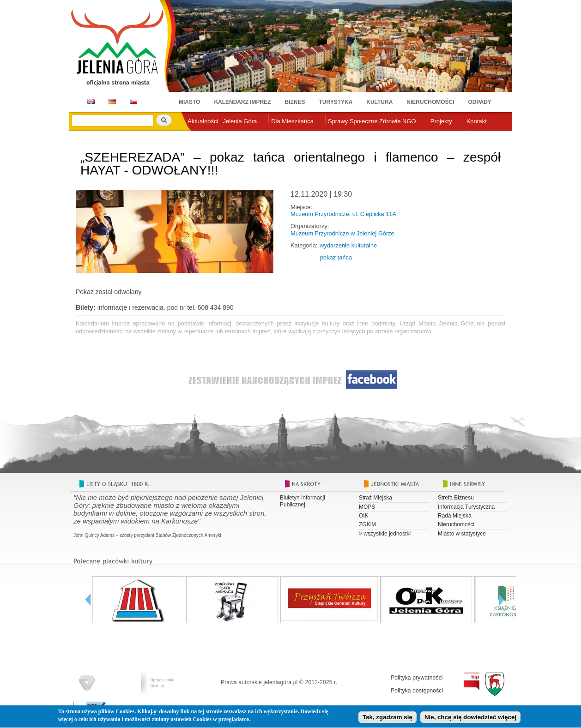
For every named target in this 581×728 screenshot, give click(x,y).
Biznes (295, 102)
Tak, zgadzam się (387, 719)
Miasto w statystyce (462, 534)
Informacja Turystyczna (466, 507)
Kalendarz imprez (242, 102)
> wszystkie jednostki (385, 534)
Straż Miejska (375, 498)
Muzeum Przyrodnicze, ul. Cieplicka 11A (343, 214)
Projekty (441, 121)
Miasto (189, 102)
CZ (133, 101)
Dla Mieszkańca (292, 121)
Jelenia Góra (240, 121)
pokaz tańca (336, 257)
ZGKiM (367, 524)
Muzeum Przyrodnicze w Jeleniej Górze (342, 233)
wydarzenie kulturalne (348, 245)
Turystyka (336, 102)
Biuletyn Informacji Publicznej (303, 501)
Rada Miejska (455, 516)
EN (89, 101)
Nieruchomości (430, 102)
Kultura (379, 102)
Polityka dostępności (417, 691)
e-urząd (198, 136)
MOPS (367, 507)
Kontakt (477, 121)
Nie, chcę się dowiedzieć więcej (470, 719)
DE (111, 101)
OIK (364, 516)
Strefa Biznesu (456, 498)
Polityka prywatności (417, 678)
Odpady (480, 102)
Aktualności (203, 121)
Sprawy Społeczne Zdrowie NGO (372, 121)
